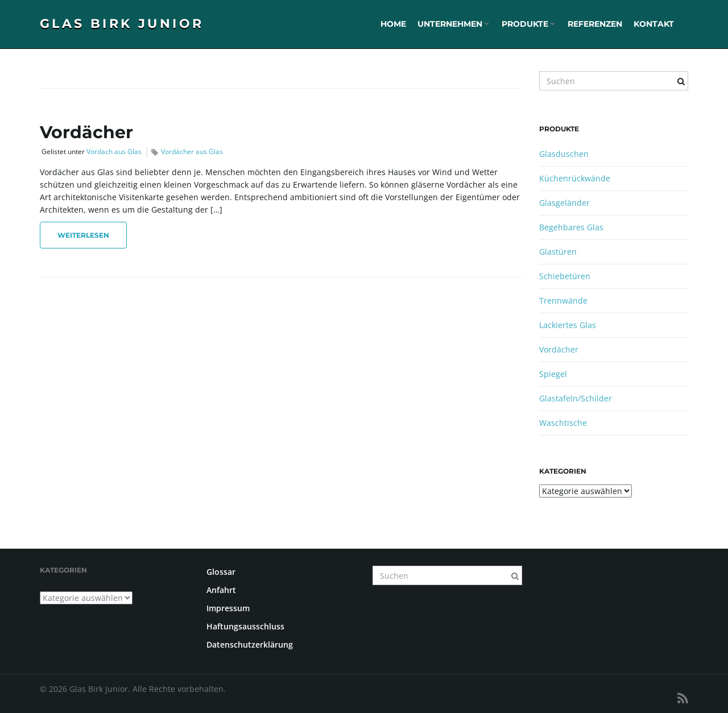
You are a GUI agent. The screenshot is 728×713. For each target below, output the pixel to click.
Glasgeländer (564, 203)
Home (393, 24)
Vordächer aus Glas (192, 152)
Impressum (228, 608)
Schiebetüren (565, 276)
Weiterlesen (83, 235)
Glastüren (558, 252)
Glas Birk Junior (122, 24)
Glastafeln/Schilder (576, 398)
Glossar (221, 572)
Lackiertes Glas (568, 325)
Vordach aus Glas (114, 152)
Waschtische (563, 423)
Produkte (528, 24)
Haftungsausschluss (245, 626)
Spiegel (553, 374)
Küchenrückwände (575, 178)
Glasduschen (564, 154)
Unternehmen (453, 24)
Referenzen (595, 24)
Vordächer (86, 132)
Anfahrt (221, 590)
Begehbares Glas (571, 227)
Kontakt (654, 24)
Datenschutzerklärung (250, 644)
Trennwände (563, 300)
